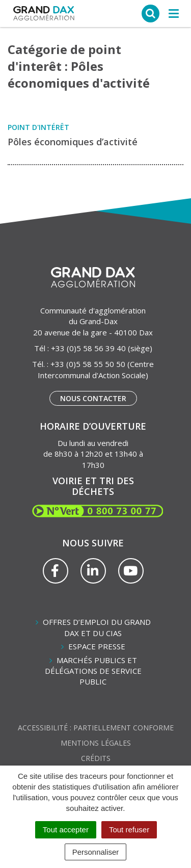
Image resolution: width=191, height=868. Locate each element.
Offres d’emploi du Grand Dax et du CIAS (97, 627)
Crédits (96, 758)
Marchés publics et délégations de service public (93, 671)
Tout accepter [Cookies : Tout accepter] (66, 830)
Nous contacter (93, 398)
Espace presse (97, 646)
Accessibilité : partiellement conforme (96, 728)
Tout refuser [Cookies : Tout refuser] (129, 830)
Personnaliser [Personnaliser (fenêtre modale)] (96, 852)
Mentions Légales (96, 743)
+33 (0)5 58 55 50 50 (88, 364)
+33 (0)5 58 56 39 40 (88, 348)
